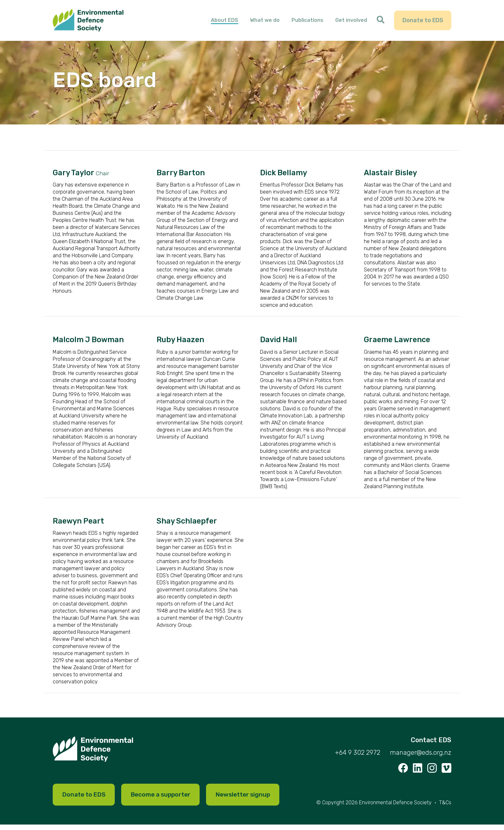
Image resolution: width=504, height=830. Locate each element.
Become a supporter (166, 799)
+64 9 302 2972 (358, 757)
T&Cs (445, 808)
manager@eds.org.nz (421, 757)
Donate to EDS (423, 22)
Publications (308, 22)
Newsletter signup (253, 799)
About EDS (225, 22)
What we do (265, 22)
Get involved (351, 22)
